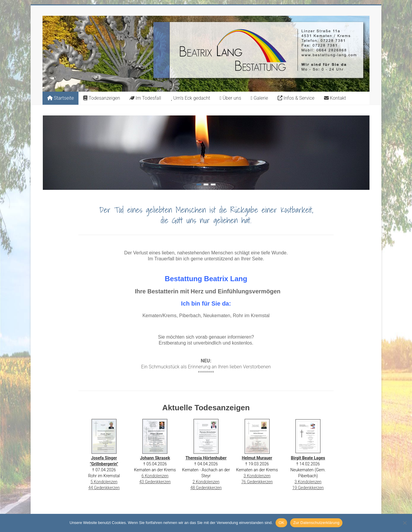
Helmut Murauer (257, 458)
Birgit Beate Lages (308, 458)
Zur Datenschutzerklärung (316, 523)
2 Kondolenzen (206, 482)
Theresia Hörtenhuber (206, 458)
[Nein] (405, 523)
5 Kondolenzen (104, 482)
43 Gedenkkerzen (155, 482)
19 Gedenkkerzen (308, 488)
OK (281, 523)
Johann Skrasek (155, 458)
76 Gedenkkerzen (257, 482)
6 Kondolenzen (155, 476)
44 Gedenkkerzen (104, 488)
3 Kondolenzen (257, 476)
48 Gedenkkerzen (206, 488)
